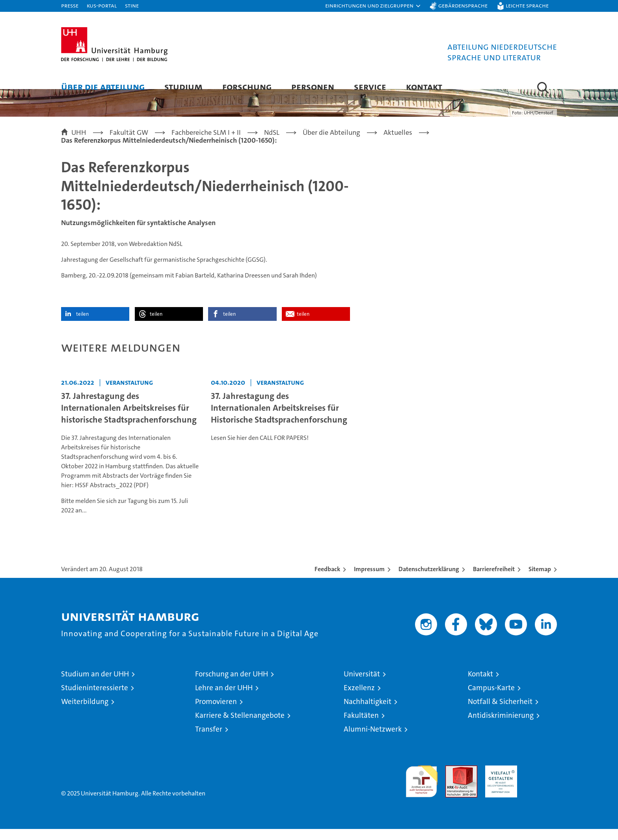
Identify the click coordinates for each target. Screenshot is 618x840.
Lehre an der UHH (224, 699)
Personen (313, 87)
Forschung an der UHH (232, 685)
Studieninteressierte (95, 699)
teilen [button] (82, 325)
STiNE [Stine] (132, 5)
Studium (183, 87)
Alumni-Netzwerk (373, 740)
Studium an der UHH (95, 685)
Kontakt (424, 87)
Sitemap (540, 580)
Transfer (209, 740)
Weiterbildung (85, 712)
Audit (453, 781)
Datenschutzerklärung (429, 580)
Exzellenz (359, 699)
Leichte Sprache (527, 5)
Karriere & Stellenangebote (240, 726)
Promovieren (216, 712)
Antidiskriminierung (501, 726)
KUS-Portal (102, 5)
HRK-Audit (499, 781)
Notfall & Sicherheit (500, 712)
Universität (362, 685)
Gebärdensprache (463, 5)
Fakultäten (361, 726)
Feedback (327, 580)
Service (370, 87)
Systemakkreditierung (541, 781)
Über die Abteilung (103, 87)
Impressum (369, 580)
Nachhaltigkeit (368, 712)
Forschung (247, 87)
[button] (373, 6)
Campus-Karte (491, 699)
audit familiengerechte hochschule (422, 789)
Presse (70, 5)
